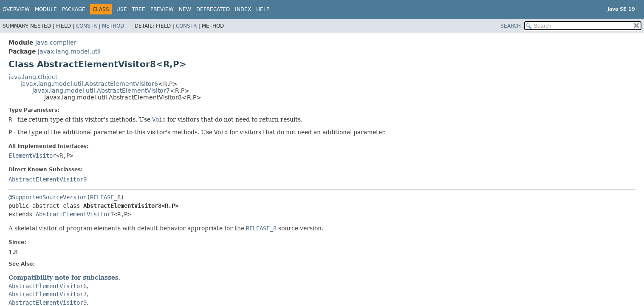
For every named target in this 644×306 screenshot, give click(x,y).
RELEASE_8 (105, 197)
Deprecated (213, 9)
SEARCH (511, 26)
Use (122, 9)
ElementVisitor (32, 156)
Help (263, 9)
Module (46, 9)
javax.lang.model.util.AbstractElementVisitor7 (101, 91)
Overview (16, 9)
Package (74, 9)
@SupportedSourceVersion (48, 197)
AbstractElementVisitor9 (48, 179)
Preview (162, 9)
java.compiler (56, 42)
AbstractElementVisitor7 (75, 214)
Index (243, 9)
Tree (139, 9)
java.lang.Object (33, 77)
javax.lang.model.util (69, 51)
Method (113, 26)
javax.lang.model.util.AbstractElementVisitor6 (89, 84)
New (185, 9)
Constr (86, 26)
